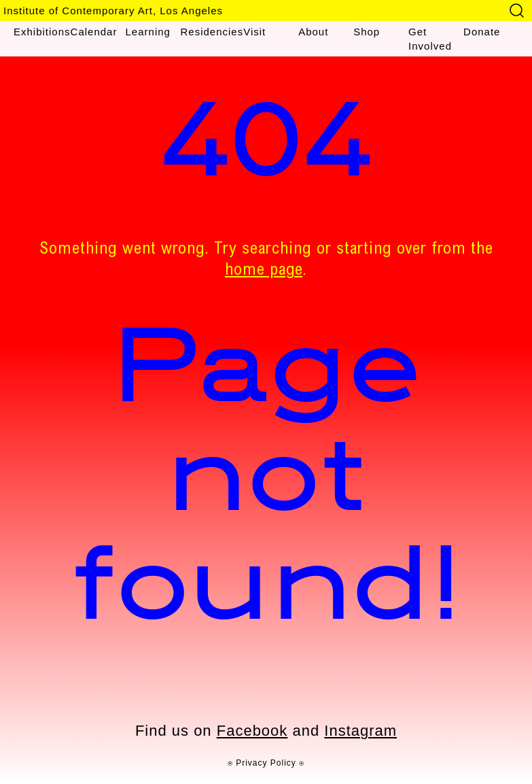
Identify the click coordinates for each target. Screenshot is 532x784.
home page (264, 271)
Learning (148, 32)
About (313, 32)
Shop (367, 32)
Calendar (94, 32)
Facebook (252, 731)
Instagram (360, 731)
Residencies (212, 32)
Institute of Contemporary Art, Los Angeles (113, 11)
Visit (254, 32)
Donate (482, 32)
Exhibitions (42, 32)
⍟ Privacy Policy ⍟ (266, 763)
